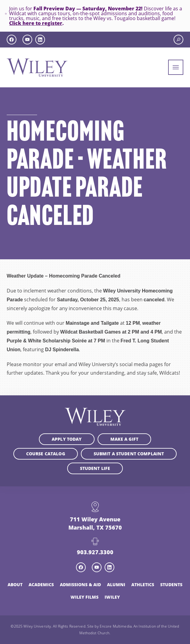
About (15, 584)
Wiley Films (85, 597)
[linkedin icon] (40, 40)
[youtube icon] (27, 40)
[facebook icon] (12, 40)
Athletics (143, 584)
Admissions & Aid (80, 584)
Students (171, 584)
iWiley (112, 597)
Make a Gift (124, 439)
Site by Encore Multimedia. (110, 626)
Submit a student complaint (129, 454)
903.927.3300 (95, 552)
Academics (41, 584)
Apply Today (67, 439)
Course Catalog (46, 454)
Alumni (116, 584)
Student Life (95, 468)
